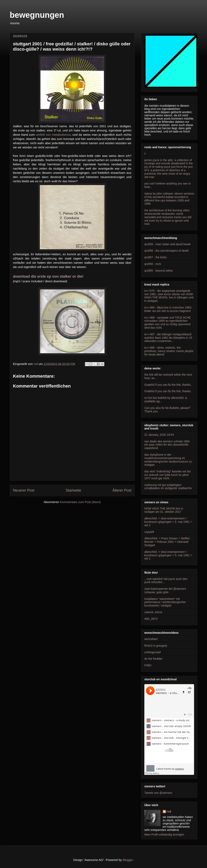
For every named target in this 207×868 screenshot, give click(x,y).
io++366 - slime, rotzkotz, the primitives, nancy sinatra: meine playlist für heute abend (169, 351)
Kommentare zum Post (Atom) (80, 502)
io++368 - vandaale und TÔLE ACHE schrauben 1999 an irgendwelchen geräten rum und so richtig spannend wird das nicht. (167, 323)
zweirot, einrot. (154, 612)
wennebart (151, 639)
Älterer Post (122, 490)
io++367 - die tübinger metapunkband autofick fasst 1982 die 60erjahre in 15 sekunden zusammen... (168, 338)
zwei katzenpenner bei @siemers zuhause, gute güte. (165, 590)
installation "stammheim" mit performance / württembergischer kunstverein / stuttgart (165, 602)
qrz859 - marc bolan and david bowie (168, 244)
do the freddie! (153, 659)
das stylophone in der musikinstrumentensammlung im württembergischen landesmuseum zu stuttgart (168, 460)
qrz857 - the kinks (156, 257)
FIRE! (148, 665)
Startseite (73, 490)
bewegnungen (37, 15)
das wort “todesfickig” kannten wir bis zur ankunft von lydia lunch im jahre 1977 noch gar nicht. (168, 475)
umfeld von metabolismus (53, 135)
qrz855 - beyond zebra (158, 271)
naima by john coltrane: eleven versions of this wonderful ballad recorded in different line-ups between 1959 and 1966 (169, 199)
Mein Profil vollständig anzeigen (164, 835)
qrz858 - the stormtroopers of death (166, 251)
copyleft (149, 532)
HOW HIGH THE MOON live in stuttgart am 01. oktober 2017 (164, 510)
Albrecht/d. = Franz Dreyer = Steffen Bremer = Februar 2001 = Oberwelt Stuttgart (167, 542)
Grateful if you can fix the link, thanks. (168, 385)
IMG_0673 (151, 619)
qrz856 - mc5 (153, 264)
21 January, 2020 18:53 (159, 435)
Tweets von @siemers (158, 793)
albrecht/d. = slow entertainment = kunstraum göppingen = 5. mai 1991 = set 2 (168, 522)
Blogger (128, 860)
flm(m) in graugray (156, 646)
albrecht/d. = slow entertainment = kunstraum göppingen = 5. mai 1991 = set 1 (168, 555)
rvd (169, 812)
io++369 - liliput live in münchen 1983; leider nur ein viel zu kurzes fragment (168, 309)
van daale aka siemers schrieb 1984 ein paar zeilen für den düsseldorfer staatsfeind (167, 445)
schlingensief (153, 652)
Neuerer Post (24, 490)
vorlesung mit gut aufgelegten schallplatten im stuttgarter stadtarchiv (168, 487)
